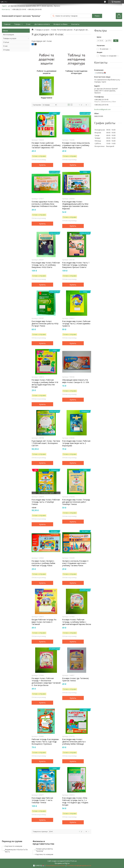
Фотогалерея (9, 35)
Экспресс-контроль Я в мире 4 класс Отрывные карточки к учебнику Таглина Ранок (75, 563)
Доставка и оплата (42, 24)
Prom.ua (74, 861)
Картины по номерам (44, 854)
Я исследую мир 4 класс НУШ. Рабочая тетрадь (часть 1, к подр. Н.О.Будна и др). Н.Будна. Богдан (75, 801)
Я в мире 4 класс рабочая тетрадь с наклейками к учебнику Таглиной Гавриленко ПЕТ (46, 145)
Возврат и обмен (61, 24)
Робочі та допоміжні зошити (47, 72)
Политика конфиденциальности (79, 866)
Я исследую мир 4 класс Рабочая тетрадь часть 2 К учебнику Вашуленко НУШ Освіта (46, 265)
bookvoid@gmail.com (102, 109)
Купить (42, 165)
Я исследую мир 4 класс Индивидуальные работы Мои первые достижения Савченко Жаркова (75, 205)
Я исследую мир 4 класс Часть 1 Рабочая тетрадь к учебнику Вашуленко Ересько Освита (76, 265)
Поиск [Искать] (97, 16)
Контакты (75, 24)
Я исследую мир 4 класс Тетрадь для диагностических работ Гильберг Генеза (76, 502)
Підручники (46, 98)
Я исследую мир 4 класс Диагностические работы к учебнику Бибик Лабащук (74, 742)
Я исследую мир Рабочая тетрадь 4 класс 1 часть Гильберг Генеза (42, 800)
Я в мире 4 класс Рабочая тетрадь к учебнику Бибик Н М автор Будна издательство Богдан (45, 383)
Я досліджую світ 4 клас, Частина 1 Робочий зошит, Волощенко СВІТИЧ (46, 443)
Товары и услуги (10, 38)
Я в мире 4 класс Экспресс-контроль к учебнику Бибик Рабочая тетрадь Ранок (43, 563)
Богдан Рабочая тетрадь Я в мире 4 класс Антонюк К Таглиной (44, 622)
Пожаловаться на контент (55, 866)
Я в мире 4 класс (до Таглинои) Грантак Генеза (75, 679)
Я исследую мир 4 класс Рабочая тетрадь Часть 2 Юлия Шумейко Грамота (76, 324)
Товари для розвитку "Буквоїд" (44, 850)
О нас (28, 24)
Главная (7, 24)
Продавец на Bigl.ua (62, 863)
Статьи (6, 42)
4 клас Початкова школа (62, 30)
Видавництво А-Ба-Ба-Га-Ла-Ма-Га (17, 851)
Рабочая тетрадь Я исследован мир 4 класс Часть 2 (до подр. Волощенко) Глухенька (45, 742)
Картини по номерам (14, 846)
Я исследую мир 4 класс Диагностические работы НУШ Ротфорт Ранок (45, 324)
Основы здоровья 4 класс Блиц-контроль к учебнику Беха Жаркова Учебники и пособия (45, 204)
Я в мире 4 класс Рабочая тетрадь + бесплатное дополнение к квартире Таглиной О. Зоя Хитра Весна (46, 682)
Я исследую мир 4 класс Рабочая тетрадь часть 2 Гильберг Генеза (46, 502)
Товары (17, 24)
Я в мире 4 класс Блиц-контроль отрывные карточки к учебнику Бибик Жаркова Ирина (76, 145)
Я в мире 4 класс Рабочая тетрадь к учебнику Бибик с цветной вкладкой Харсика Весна (77, 622)
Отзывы (6, 50)
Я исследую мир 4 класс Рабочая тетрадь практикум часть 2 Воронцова (76, 443)
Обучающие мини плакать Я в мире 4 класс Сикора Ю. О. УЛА (76, 381)
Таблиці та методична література (76, 72)
